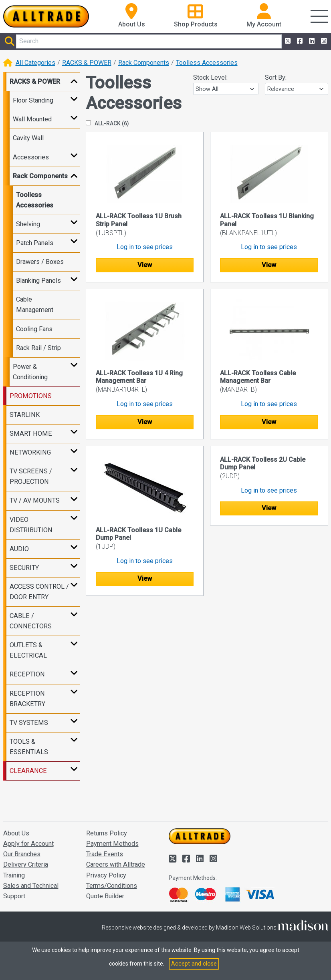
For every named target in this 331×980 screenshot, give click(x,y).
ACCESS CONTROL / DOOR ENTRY (39, 592)
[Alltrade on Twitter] (287, 41)
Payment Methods (112, 844)
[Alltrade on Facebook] (299, 41)
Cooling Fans (34, 329)
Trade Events (105, 854)
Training (14, 875)
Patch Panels (35, 243)
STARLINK (25, 415)
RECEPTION (27, 674)
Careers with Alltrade (116, 864)
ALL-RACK (107, 123)
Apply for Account (28, 844)
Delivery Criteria (26, 864)
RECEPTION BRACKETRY (27, 699)
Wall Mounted (32, 119)
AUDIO (19, 549)
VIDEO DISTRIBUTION (31, 525)
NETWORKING (30, 452)
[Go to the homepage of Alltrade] (46, 16)
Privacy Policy (106, 875)
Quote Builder (105, 896)
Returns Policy (107, 833)
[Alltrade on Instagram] (323, 41)
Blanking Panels (38, 281)
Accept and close (194, 964)
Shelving (28, 224)
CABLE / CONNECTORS (31, 621)
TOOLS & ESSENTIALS (29, 747)
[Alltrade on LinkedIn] (311, 41)
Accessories (31, 157)
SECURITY (24, 568)
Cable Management (35, 305)
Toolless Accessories (207, 63)
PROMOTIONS (31, 396)
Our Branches (22, 854)
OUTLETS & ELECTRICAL (28, 650)
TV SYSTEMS (29, 723)
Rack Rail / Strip (38, 348)
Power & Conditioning (30, 372)
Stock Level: (210, 77)
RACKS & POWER (87, 63)
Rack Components (144, 63)
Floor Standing (33, 100)
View (145, 265)
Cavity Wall (28, 138)
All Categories (35, 63)
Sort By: (276, 77)
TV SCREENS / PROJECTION (31, 476)
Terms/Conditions (112, 886)
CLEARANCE (28, 771)
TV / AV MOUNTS (35, 500)
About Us (16, 833)
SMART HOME (31, 434)
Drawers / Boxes (40, 262)
